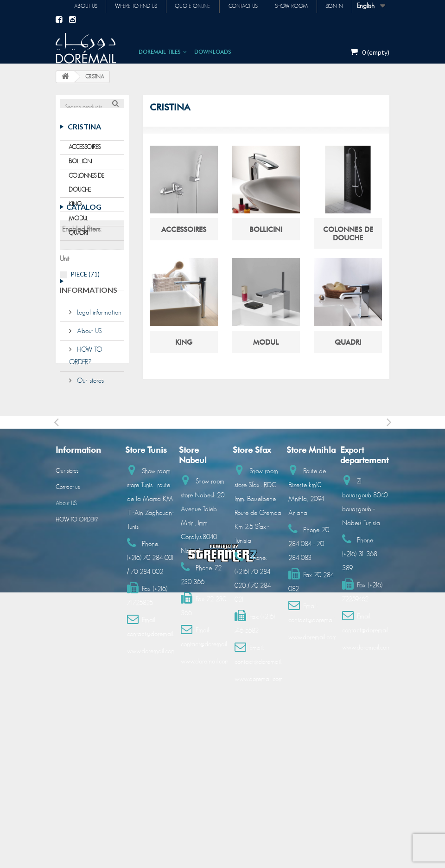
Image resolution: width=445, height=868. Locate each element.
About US (88, 415)
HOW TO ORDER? (77, 632)
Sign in (334, 6)
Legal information (98, 396)
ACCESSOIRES (85, 154)
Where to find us (130, 6)
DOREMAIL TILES (160, 51)
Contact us (240, 6)
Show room (289, 6)
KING (75, 211)
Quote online (188, 6)
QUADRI (78, 240)
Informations (89, 377)
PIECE (85, 334)
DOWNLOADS (213, 51)
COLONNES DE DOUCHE (86, 190)
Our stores (89, 464)
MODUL (78, 226)
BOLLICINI (80, 169)
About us (79, 6)
